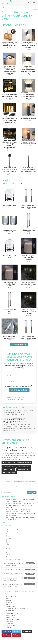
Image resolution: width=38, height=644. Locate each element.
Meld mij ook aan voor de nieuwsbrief (18, 386)
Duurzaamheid (10, 616)
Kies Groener (10, 510)
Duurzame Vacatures (12, 512)
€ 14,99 (29, 67)
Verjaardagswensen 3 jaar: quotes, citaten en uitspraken (19, 564)
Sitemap (8, 604)
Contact (8, 628)
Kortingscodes (10, 618)
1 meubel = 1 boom (12, 620)
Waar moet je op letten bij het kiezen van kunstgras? (19, 579)
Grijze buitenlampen (8, 469)
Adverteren (9, 624)
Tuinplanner (9, 622)
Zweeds (8, 538)
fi (6, 550)
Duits (7, 544)
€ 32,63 (10, 143)
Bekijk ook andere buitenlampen (12, 182)
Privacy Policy (10, 610)
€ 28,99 (10, 117)
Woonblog (9, 600)
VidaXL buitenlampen (9, 463)
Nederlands (9, 526)
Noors (8, 536)
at (6, 556)
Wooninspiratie (10, 626)
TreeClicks (9, 499)
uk (6, 552)
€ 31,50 (10, 67)
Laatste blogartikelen (11, 559)
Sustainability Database (13, 518)
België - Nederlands (12, 530)
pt (6, 546)
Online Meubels (11, 596)
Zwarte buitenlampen (24, 466)
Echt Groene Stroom (12, 505)
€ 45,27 (29, 168)
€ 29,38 (29, 42)
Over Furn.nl (9, 598)
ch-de (7, 540)
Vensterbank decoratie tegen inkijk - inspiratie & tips (19, 585)
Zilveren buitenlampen (23, 469)
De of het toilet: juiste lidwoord (19, 570)
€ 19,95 (10, 93)
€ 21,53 (29, 93)
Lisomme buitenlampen (24, 463)
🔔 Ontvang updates (19, 390)
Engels (8, 548)
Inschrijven (32, 493)
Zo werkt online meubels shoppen (17, 608)
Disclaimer (9, 602)
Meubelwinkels (10, 606)
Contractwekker (11, 514)
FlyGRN (8, 503)
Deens (8, 554)
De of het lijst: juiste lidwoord (19, 574)
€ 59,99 (10, 168)
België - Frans (10, 532)
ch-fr (7, 542)
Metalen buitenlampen (9, 473)
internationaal (25, 512)
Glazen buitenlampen (9, 466)
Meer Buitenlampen (19, 344)
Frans (7, 528)
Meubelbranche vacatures (14, 614)
